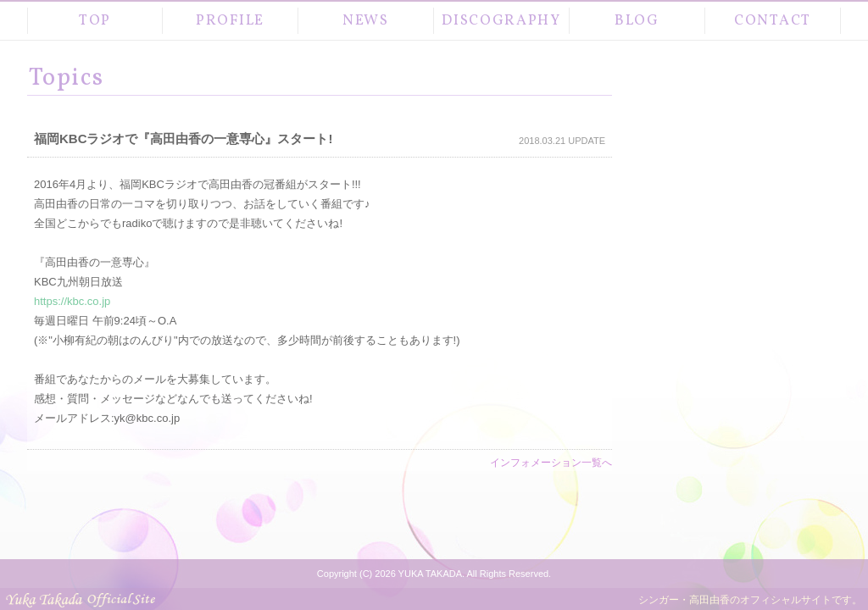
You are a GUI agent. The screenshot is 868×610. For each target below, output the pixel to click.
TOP (95, 21)
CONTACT (773, 21)
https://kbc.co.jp (72, 301)
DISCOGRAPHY (501, 21)
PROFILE (230, 21)
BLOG (637, 21)
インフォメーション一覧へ (551, 463)
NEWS (366, 21)
